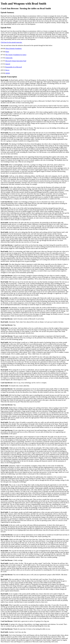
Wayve (7, 70)
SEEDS (8, 73)
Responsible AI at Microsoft (14, 67)
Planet (7, 52)
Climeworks (9, 58)
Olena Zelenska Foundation (14, 49)
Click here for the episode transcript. (12, 42)
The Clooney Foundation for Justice (16, 55)
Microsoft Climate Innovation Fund (16, 61)
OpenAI (8, 64)
